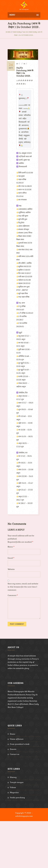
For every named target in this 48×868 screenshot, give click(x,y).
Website (11, 616)
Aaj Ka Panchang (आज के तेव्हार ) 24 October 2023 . (25, 72)
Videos (13, 834)
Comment (13, 642)
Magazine (14, 839)
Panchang (17, 32)
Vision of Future (17, 786)
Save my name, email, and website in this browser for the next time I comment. (23, 634)
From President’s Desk (20, 791)
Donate (13, 796)
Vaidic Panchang (17, 844)
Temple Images (17, 829)
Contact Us (15, 801)
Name (11, 594)
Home (8, 32)
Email (11, 605)
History (13, 824)
